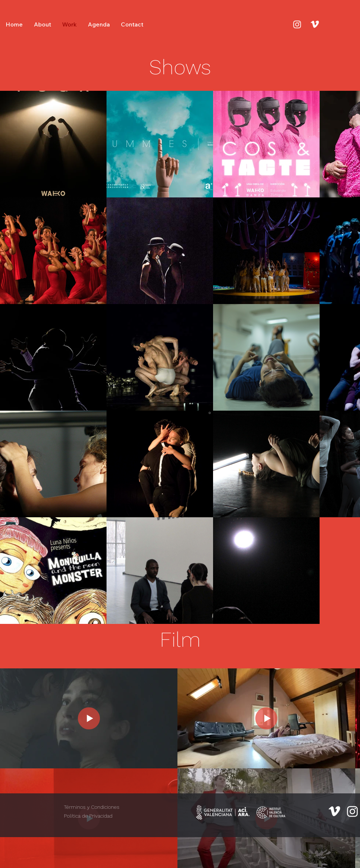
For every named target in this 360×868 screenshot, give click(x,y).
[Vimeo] (315, 24)
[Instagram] (297, 24)
